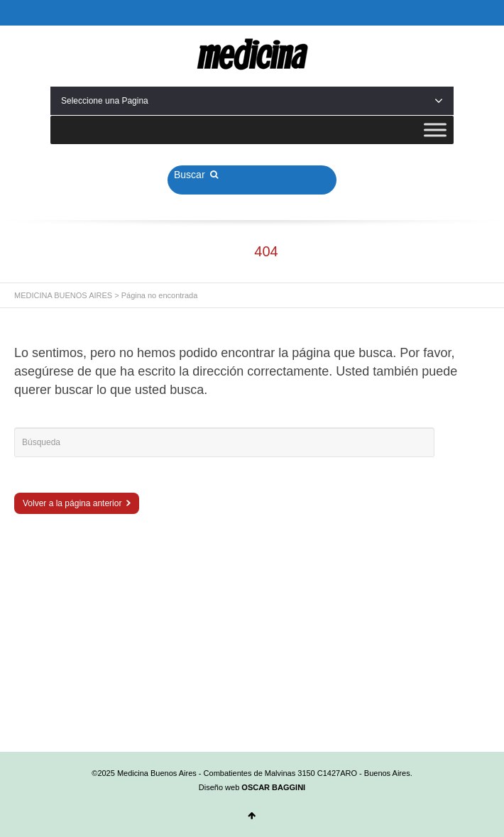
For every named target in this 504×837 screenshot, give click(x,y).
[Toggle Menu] (435, 130)
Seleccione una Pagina (252, 101)
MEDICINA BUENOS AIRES (63, 295)
